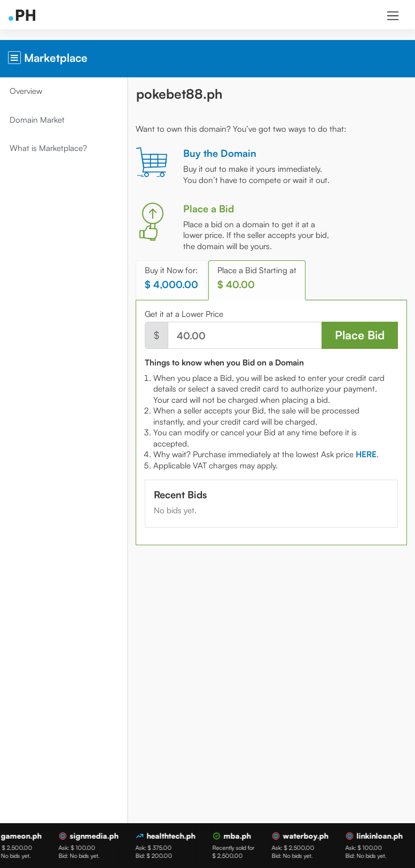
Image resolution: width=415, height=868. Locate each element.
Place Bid (360, 335)
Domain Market (38, 120)
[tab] (367, 454)
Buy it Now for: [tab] (173, 278)
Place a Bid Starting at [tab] (258, 278)
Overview (27, 91)
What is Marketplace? (49, 148)
